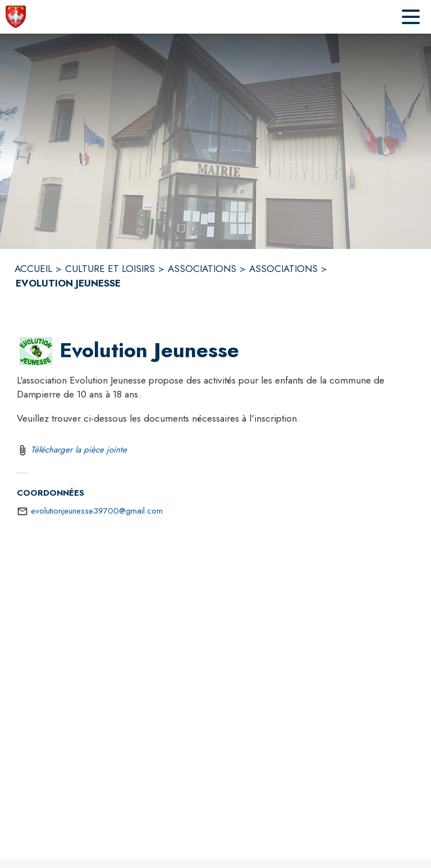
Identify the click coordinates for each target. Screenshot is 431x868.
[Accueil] (16, 17)
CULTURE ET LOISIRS (110, 269)
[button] (36, 351)
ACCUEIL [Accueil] (33, 269)
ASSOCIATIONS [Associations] (202, 269)
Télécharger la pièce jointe (79, 450)
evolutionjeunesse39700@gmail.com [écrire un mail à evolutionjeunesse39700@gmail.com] (97, 511)
